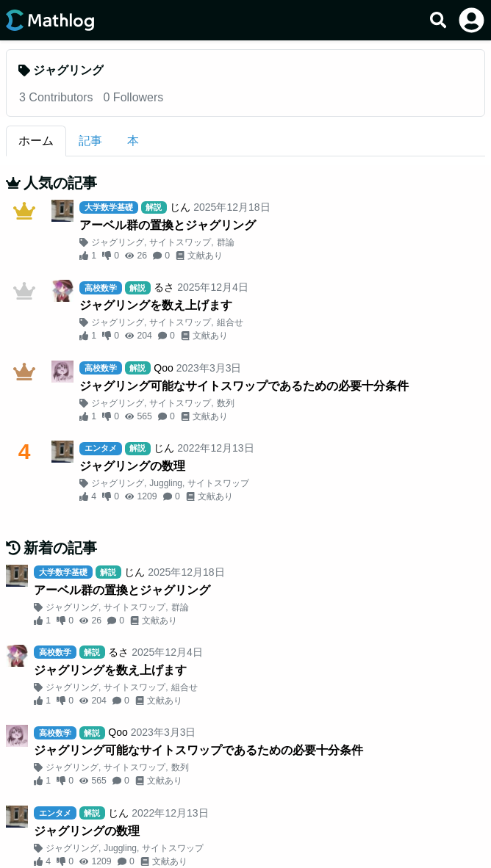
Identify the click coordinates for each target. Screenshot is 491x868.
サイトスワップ (180, 242)
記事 (90, 141)
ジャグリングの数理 (132, 466)
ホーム (36, 141)
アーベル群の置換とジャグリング (168, 225)
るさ (164, 287)
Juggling (166, 483)
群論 (226, 242)
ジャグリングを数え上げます (156, 305)
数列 (226, 403)
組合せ (230, 322)
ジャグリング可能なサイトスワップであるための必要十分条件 (244, 386)
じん (180, 207)
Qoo (163, 368)
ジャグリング (118, 242)
